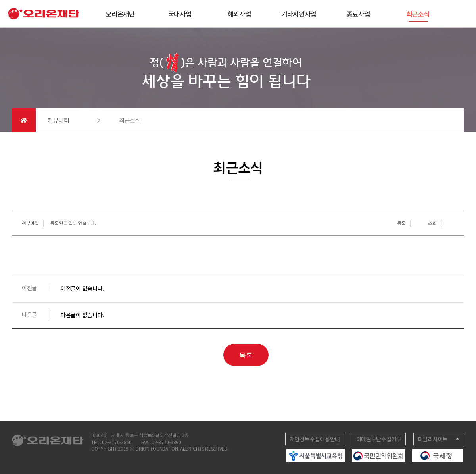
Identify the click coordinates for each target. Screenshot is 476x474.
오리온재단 (120, 14)
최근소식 (418, 16)
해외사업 (239, 14)
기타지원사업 (299, 14)
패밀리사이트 (433, 439)
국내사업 (180, 14)
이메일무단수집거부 (379, 439)
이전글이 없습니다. (82, 288)
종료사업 (358, 14)
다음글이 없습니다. (82, 315)
